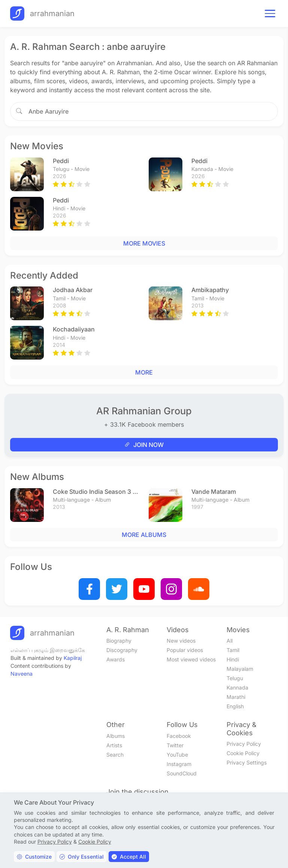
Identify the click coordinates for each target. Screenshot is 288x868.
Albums (116, 736)
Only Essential (82, 857)
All (230, 641)
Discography (122, 650)
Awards (116, 659)
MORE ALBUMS (144, 535)
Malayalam (240, 669)
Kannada (237, 687)
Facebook (179, 736)
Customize (34, 857)
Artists (114, 745)
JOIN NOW (144, 445)
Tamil (233, 650)
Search (115, 755)
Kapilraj (73, 658)
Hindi (233, 659)
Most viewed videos (191, 659)
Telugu (235, 678)
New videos (181, 641)
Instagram (179, 764)
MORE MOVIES (144, 243)
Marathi (236, 697)
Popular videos (185, 650)
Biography (119, 641)
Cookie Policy (243, 753)
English (235, 706)
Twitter (175, 745)
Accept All (129, 857)
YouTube (177, 755)
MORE (144, 372)
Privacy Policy (244, 744)
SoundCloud (182, 773)
